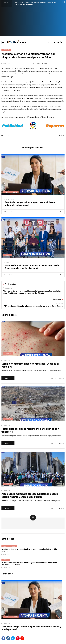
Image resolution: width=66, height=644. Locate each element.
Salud (7, 194)
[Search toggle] (64, 43)
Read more (8, 380)
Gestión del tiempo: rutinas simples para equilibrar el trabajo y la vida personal (29, 552)
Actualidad (6, 50)
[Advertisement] (33, 21)
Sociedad (14, 194)
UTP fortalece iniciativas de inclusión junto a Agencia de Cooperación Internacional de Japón (32, 268)
